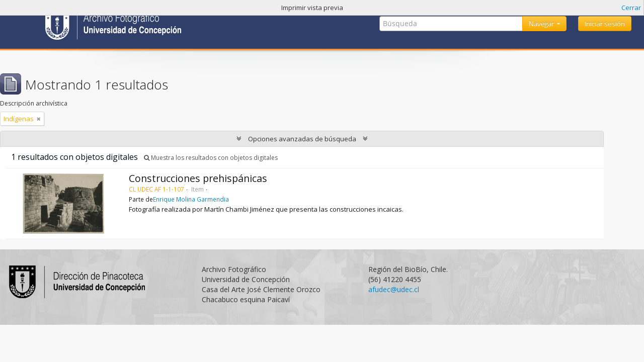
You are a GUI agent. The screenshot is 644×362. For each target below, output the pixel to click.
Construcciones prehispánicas (198, 178)
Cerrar (631, 8)
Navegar (542, 24)
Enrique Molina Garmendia (191, 199)
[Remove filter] (39, 119)
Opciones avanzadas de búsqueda (302, 139)
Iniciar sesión (605, 24)
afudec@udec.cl (394, 289)
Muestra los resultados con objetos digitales (211, 158)
